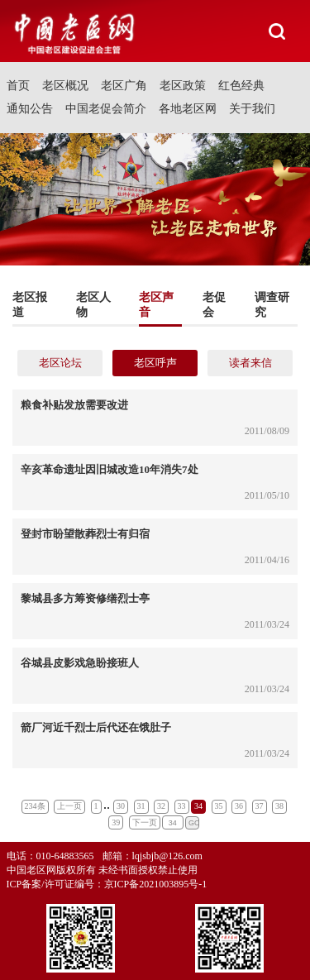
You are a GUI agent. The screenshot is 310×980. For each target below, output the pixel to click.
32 (161, 806)
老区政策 (183, 86)
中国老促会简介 (106, 109)
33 (182, 806)
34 (198, 806)
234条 (35, 806)
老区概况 (65, 86)
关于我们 (252, 109)
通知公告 (30, 109)
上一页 (69, 806)
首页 (18, 86)
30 (121, 806)
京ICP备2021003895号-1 (156, 884)
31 (141, 806)
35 (219, 806)
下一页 (145, 822)
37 (260, 806)
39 (116, 822)
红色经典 (241, 86)
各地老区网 (188, 109)
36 (239, 806)
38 (279, 806)
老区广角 (124, 86)
